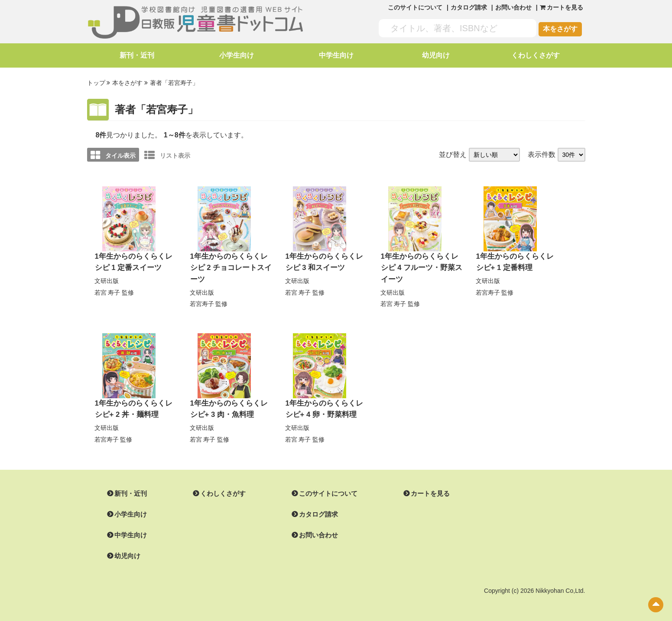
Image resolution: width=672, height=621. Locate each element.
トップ (96, 83)
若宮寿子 (202, 302)
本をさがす (560, 29)
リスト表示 (167, 154)
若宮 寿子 (107, 290)
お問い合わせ (513, 7)
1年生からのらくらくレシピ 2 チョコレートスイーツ (230, 267)
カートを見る (420, 491)
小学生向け (237, 55)
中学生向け (336, 55)
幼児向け (436, 55)
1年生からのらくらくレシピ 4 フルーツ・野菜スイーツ (421, 267)
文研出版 (107, 279)
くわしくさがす (536, 55)
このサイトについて (415, 7)
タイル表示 (113, 154)
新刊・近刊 (137, 55)
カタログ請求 (469, 7)
